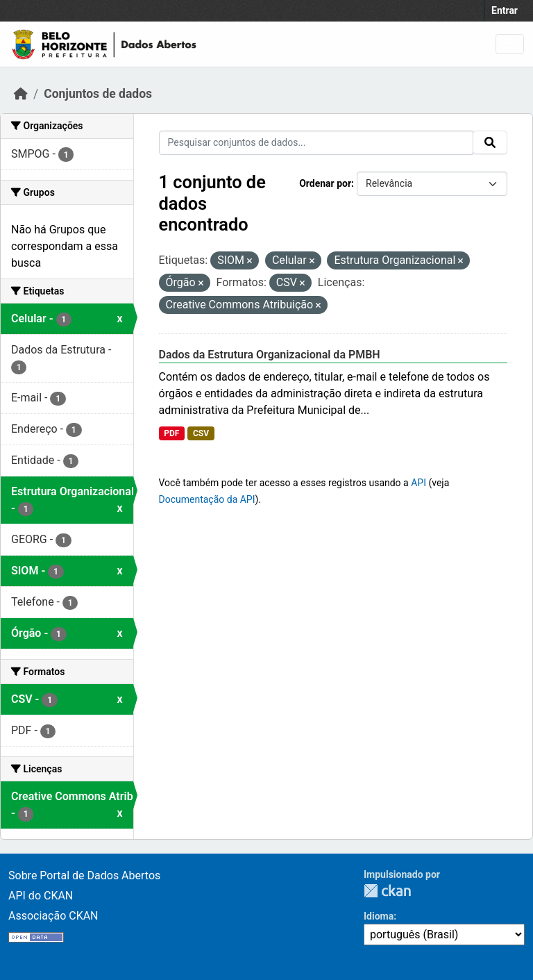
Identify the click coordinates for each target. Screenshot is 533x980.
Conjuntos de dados (98, 94)
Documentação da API (207, 499)
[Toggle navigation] (510, 44)
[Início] (21, 94)
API (418, 483)
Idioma (379, 916)
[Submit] (490, 142)
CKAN (387, 891)
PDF (171, 433)
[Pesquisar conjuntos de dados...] (316, 143)
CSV (201, 433)
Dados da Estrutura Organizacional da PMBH (270, 355)
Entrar (505, 10)
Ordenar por (325, 183)
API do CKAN (41, 896)
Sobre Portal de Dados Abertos (84, 875)
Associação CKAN (53, 916)
